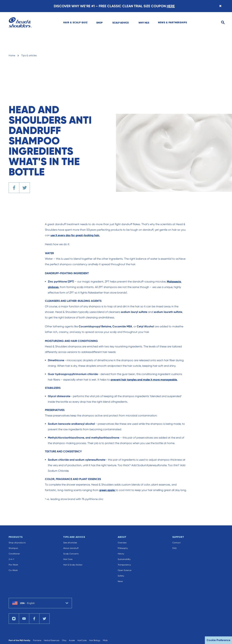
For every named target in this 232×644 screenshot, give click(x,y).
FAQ (174, 548)
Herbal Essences (52, 640)
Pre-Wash (13, 565)
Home (12, 55)
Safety (121, 576)
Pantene (37, 640)
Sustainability (124, 559)
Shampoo (13, 548)
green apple (107, 490)
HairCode (82, 640)
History (121, 554)
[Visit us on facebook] (34, 619)
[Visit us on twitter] (44, 619)
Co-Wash (13, 570)
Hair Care (68, 559)
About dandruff (71, 548)
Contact (177, 543)
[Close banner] (220, 6)
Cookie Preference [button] (218, 640)
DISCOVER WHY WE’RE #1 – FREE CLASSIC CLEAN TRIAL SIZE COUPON (114, 6)
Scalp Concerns (71, 554)
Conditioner (14, 554)
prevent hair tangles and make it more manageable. (144, 380)
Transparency (124, 565)
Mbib (105, 640)
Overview (122, 543)
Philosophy (123, 548)
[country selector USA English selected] (40, 603)
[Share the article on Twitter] (25, 188)
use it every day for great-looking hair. (75, 235)
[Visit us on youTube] (24, 619)
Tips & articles (29, 55)
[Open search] (223, 23)
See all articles (70, 543)
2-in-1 (11, 559)
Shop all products (17, 543)
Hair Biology (95, 640)
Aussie (72, 640)
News (120, 581)
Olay (64, 640)
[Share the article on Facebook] (14, 188)
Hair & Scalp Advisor (73, 565)
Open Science (125, 570)
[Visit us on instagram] (14, 619)
